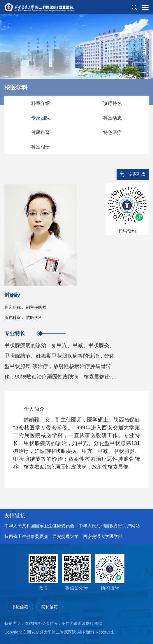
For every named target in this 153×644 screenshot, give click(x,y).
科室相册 (41, 147)
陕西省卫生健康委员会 (26, 536)
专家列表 (137, 174)
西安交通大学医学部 (103, 536)
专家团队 (41, 118)
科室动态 (112, 118)
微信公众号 (77, 572)
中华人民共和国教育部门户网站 (109, 526)
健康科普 (41, 132)
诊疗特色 (112, 103)
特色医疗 (112, 132)
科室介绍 (41, 103)
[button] (134, 5)
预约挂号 (110, 572)
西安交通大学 (66, 536)
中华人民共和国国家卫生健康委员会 (39, 526)
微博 (43, 572)
